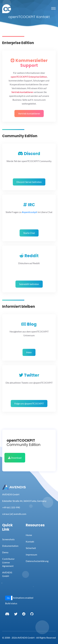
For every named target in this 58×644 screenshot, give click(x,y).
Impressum (31, 555)
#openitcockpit (30, 212)
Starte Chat (29, 233)
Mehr (29, 352)
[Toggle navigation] (53, 8)
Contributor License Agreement (8, 562)
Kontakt (30, 541)
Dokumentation (10, 546)
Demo (5, 552)
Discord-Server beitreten (29, 182)
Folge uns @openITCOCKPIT (29, 403)
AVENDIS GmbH (7, 574)
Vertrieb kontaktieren (29, 113)
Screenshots (8, 539)
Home (29, 535)
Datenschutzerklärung (37, 561)
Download (15, 458)
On (8, 598)
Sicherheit (31, 548)
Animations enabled (23, 598)
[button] (9, 598)
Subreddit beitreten (29, 284)
